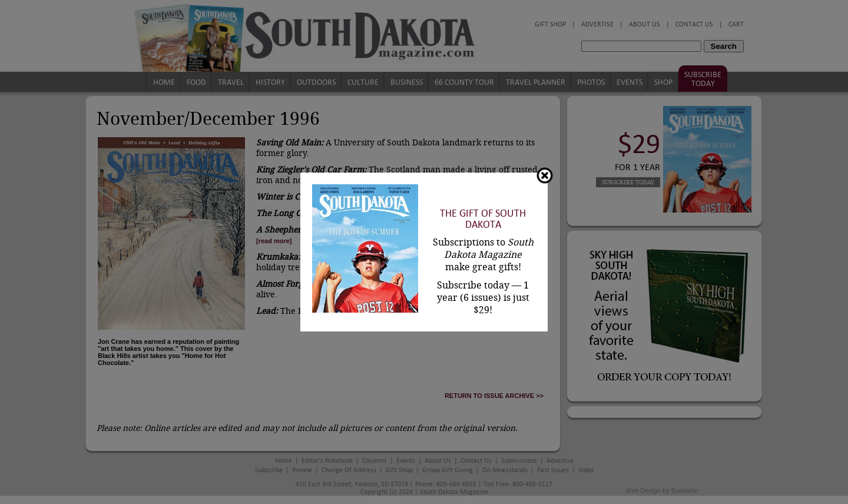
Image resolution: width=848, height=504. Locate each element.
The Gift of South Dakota (483, 219)
